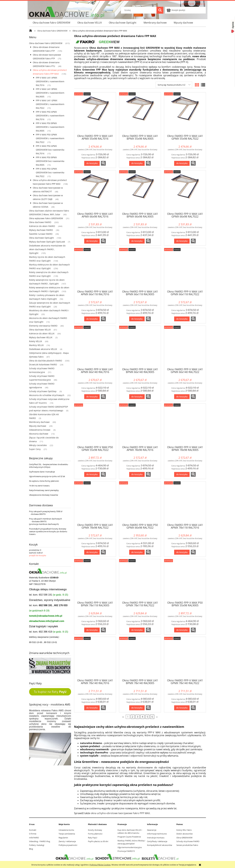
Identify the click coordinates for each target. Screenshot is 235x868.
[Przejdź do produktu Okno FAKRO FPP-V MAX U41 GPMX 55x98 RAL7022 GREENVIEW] (185, 113)
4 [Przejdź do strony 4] (142, 717)
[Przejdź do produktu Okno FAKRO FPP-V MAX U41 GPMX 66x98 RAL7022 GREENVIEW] (185, 191)
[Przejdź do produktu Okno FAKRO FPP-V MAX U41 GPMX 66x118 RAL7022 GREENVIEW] (185, 269)
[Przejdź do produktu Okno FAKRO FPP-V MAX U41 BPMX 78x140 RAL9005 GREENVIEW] (140, 658)
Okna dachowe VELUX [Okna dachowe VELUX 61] (40, 330)
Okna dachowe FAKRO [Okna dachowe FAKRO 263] (40, 222)
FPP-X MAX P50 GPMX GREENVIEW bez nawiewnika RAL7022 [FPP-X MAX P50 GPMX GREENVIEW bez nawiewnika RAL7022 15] (50, 172)
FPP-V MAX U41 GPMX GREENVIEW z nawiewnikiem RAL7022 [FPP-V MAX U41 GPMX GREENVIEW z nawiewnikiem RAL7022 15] (50, 104)
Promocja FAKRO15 (126, 851)
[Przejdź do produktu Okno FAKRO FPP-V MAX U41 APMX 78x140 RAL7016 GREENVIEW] (95, 658)
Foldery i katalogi (37, 845)
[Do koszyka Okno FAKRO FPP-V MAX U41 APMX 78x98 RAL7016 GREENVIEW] (137, 474)
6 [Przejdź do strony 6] (152, 717)
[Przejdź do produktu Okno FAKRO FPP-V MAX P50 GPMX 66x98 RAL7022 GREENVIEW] (140, 502)
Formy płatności (95, 834)
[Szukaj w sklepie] (139, 10)
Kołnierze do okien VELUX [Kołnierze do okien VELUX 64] (42, 333)
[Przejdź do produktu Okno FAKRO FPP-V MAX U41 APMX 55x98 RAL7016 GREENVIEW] (95, 113)
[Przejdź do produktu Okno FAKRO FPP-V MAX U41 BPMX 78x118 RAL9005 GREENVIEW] (95, 580)
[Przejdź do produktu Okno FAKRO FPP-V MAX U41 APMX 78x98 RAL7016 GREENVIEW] (140, 424)
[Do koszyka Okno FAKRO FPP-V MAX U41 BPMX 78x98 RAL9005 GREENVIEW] (182, 474)
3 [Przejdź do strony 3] (138, 717)
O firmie (33, 834)
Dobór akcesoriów (184, 834)
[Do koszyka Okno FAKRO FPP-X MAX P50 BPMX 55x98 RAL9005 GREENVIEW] (182, 630)
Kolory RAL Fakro (184, 830)
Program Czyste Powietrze (129, 837)
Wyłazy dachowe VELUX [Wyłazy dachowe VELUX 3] (41, 337)
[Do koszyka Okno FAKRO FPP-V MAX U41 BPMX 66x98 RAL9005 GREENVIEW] (137, 241)
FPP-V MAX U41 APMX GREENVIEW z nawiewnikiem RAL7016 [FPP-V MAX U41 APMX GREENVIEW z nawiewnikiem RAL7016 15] (50, 81)
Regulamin (63, 838)
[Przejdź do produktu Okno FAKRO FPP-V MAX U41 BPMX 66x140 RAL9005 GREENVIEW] (140, 346)
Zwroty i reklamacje (67, 841)
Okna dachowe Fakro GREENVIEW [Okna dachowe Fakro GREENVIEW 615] (46, 43)
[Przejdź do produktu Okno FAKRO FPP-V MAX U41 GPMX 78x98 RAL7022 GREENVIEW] (95, 502)
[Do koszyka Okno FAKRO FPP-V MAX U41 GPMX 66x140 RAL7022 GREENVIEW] (182, 397)
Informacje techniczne (157, 834)
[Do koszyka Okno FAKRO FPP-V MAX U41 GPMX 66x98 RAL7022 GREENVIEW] (182, 241)
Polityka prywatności (68, 845)
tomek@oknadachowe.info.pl (46, 616)
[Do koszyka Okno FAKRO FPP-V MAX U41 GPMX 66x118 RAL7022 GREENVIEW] (182, 319)
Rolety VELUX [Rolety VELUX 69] (36, 341)
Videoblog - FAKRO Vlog (40, 841)
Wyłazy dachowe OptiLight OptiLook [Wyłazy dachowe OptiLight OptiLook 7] (47, 242)
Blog (31, 849)
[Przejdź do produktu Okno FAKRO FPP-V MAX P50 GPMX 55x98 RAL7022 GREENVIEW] (95, 424)
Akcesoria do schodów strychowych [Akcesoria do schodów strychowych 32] (47, 395)
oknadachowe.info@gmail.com (47, 621)
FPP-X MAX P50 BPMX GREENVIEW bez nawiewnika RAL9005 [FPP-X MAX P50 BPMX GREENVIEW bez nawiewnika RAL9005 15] (50, 161)
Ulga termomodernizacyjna (130, 847)
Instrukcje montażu (156, 838)
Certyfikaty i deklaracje (157, 841)
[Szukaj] (160, 10)
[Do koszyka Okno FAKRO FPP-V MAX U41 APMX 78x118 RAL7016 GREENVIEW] (182, 552)
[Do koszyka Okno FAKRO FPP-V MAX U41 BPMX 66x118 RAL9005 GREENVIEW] (137, 319)
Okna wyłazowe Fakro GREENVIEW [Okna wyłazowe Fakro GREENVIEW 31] (46, 218)
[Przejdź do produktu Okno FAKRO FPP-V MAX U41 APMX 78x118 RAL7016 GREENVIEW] (185, 502)
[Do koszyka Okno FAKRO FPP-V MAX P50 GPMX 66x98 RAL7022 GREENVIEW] (137, 552)
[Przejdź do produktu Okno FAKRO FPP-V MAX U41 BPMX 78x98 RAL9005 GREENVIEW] (185, 424)
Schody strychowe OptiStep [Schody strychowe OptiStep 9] (43, 391)
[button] (103, 163)
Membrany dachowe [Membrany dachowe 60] (39, 422)
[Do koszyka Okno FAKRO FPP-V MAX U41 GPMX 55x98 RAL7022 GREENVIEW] (182, 163)
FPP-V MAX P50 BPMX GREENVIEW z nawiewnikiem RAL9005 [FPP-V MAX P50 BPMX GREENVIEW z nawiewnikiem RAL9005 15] (50, 127)
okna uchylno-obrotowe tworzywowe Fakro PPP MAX (120, 813)
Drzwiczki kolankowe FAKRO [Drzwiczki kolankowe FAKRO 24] (43, 365)
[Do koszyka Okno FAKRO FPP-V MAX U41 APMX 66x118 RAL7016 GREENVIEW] (92, 319)
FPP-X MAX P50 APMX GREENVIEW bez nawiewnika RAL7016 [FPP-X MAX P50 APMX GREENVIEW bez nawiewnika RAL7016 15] (50, 150)
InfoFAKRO (34, 838)
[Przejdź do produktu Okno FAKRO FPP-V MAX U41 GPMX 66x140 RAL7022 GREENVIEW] (185, 346)
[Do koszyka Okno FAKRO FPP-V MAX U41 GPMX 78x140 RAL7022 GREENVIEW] (182, 708)
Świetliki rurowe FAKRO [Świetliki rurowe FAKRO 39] (41, 234)
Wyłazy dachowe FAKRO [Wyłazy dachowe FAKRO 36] (41, 230)
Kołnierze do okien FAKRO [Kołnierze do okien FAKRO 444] (42, 226)
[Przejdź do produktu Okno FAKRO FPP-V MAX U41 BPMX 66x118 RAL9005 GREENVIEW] (140, 269)
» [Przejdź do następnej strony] (157, 717)
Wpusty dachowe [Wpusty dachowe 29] (38, 426)
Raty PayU (93, 838)
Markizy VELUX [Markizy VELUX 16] (36, 345)
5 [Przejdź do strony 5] (147, 717)
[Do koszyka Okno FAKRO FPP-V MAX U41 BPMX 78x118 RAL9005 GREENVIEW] (92, 630)
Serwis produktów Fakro (187, 845)
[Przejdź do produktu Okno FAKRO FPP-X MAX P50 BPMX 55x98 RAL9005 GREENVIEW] (185, 580)
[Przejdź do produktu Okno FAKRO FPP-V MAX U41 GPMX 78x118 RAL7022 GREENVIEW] (140, 580)
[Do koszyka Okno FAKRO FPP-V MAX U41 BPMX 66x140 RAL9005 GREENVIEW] (137, 397)
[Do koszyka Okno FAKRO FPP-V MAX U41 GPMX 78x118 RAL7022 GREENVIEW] (137, 630)
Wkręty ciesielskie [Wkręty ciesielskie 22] (38, 445)
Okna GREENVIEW (184, 838)
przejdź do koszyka (38, 555)
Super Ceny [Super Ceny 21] (35, 449)
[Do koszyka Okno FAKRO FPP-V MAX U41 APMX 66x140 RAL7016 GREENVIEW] (92, 397)
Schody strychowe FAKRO (188, 841)
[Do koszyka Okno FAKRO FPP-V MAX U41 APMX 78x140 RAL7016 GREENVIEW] (92, 708)
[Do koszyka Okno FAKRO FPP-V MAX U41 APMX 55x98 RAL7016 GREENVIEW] (92, 163)
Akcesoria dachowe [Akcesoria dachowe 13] (39, 434)
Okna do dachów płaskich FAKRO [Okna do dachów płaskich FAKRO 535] (46, 361)
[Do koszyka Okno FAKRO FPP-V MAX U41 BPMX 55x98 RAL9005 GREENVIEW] (137, 163)
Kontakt (33, 830)
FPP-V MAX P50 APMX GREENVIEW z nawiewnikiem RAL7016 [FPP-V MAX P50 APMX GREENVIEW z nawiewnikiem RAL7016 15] (50, 116)
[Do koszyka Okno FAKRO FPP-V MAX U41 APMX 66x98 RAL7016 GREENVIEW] (92, 241)
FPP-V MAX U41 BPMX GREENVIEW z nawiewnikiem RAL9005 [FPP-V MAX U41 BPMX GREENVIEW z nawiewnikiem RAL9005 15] (50, 93)
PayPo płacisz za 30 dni (98, 841)
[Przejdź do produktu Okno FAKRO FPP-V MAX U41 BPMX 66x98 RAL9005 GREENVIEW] (140, 191)
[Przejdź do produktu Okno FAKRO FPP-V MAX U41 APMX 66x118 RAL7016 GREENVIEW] (95, 269)
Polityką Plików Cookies (100, 865)
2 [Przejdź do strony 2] (133, 717)
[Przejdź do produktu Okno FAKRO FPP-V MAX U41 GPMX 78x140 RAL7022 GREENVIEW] (185, 658)
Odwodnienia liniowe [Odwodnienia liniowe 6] (40, 430)
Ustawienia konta (66, 830)
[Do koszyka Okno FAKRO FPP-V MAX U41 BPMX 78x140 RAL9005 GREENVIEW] (137, 708)
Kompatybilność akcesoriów (160, 845)
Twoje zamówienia (67, 834)
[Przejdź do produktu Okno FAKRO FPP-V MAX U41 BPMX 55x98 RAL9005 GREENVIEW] (140, 113)
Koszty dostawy (95, 830)
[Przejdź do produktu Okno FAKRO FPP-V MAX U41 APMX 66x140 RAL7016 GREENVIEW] (95, 346)
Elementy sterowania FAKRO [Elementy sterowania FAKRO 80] (43, 326)
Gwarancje (152, 830)
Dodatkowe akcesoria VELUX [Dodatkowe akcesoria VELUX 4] (43, 349)
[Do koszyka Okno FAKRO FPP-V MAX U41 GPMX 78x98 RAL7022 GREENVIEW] (92, 552)
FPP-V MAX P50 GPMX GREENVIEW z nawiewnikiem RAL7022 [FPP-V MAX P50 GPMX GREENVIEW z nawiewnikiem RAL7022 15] (50, 138)
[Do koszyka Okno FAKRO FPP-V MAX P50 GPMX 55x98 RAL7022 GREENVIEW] (92, 474)
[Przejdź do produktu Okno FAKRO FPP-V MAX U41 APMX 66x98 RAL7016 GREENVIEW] (95, 191)
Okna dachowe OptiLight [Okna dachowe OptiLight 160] (41, 238)
